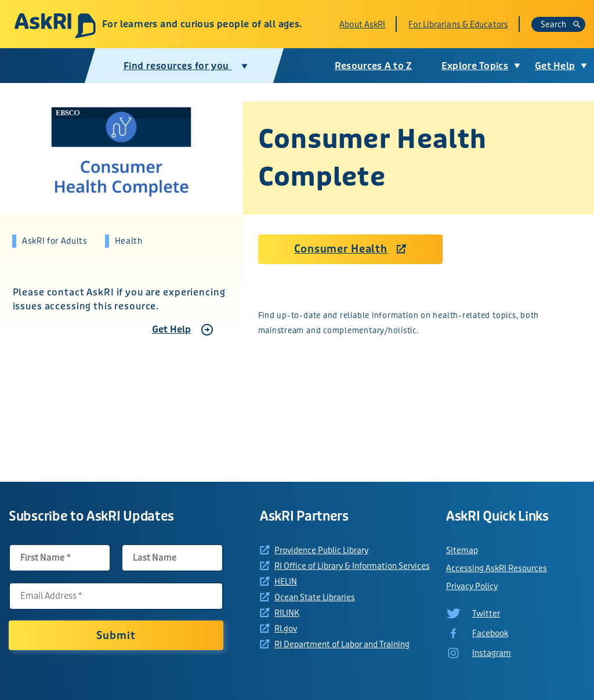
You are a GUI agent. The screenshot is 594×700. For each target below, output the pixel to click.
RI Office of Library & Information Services (352, 566)
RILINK (287, 613)
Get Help (171, 329)
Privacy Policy (472, 586)
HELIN (286, 582)
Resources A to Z (372, 66)
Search (561, 24)
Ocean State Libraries (315, 597)
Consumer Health (341, 250)
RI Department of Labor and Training (342, 644)
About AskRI (362, 24)
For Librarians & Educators (458, 24)
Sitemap (462, 550)
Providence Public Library (321, 550)
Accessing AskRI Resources (497, 568)
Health (129, 241)
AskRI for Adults (55, 241)
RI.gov (286, 629)
